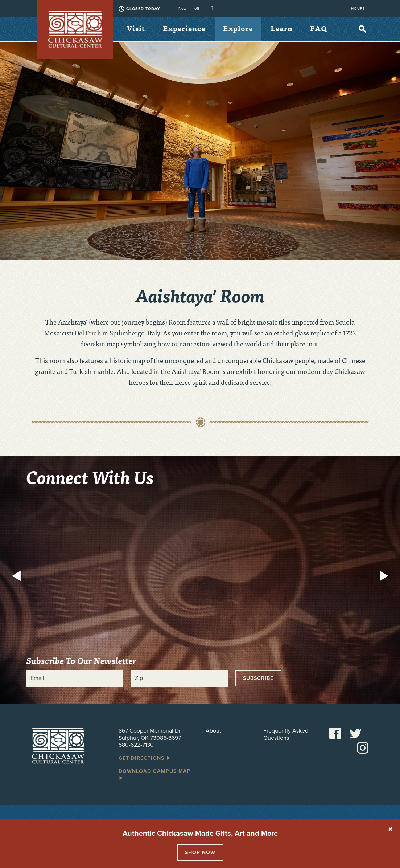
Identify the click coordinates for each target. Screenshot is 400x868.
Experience (186, 29)
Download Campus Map (155, 774)
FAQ (136, 54)
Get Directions (145, 758)
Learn (286, 29)
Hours (358, 9)
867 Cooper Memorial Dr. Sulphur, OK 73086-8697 (150, 734)
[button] (18, 577)
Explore (241, 29)
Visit (137, 29)
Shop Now (200, 853)
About (213, 731)
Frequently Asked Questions (286, 734)
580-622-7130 (136, 745)
